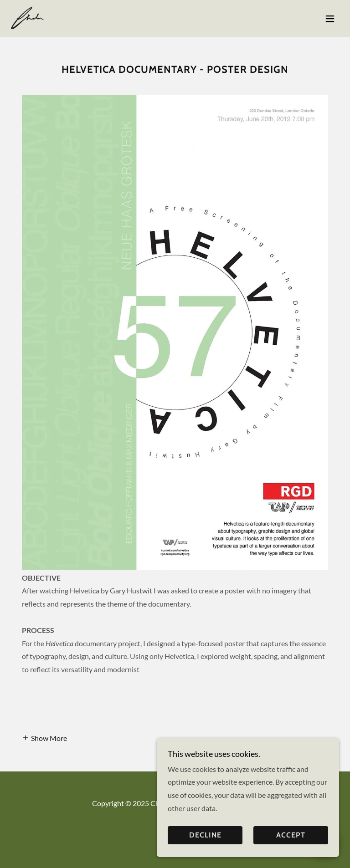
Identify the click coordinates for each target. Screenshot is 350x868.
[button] (330, 19)
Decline (205, 835)
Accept (291, 835)
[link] (29, 19)
